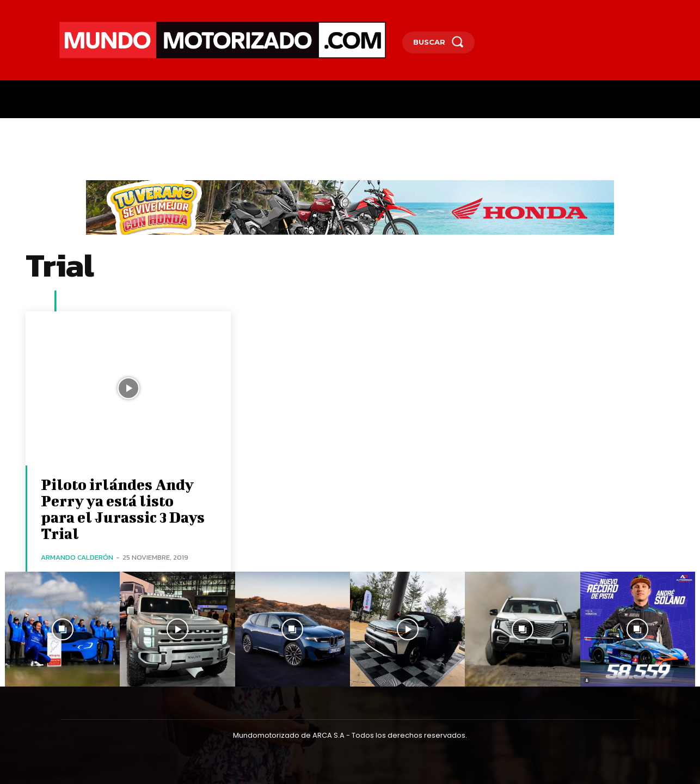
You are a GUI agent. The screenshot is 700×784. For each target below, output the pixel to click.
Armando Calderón (77, 557)
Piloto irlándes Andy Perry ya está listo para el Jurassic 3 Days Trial (123, 509)
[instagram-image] (62, 629)
